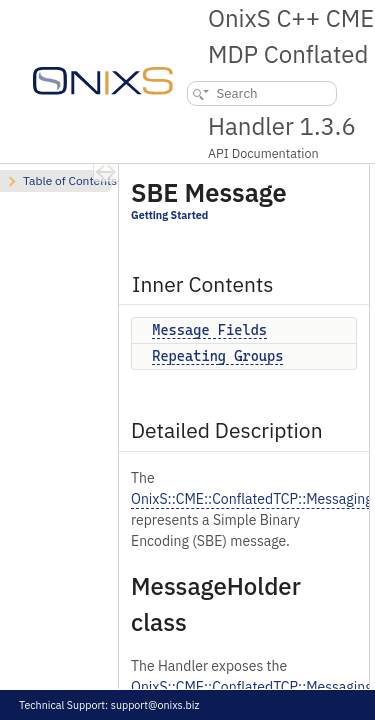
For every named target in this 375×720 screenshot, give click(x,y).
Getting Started (169, 215)
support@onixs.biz (155, 705)
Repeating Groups (217, 356)
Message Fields (209, 330)
